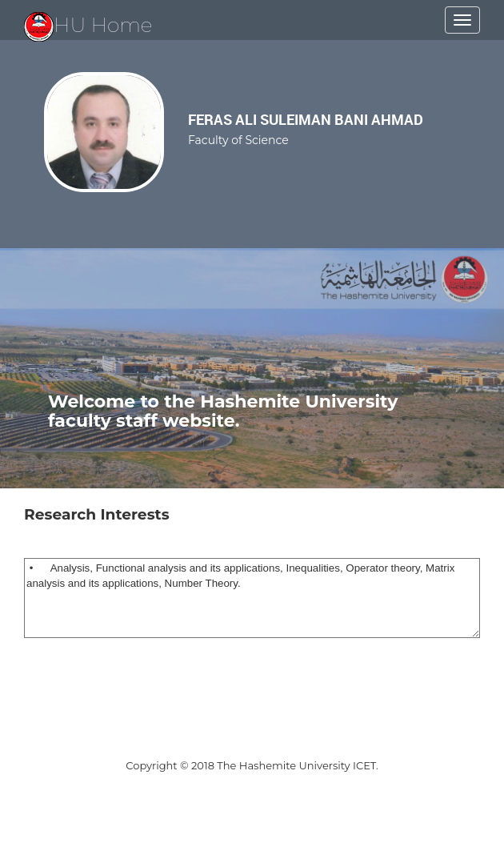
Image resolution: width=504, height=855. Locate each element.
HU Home (88, 25)
